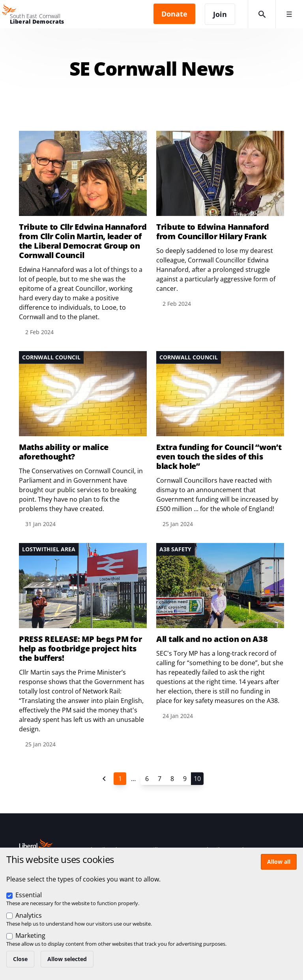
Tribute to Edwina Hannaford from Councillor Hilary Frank (213, 232)
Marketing (30, 935)
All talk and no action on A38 (212, 639)
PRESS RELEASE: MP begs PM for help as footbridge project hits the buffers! (80, 649)
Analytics (29, 915)
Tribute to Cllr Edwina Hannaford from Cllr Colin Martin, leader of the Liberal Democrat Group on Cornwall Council (83, 241)
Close (20, 959)
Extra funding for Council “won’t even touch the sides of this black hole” (219, 457)
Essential (29, 895)
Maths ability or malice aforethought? (64, 452)
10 (197, 779)
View (220, 220)
